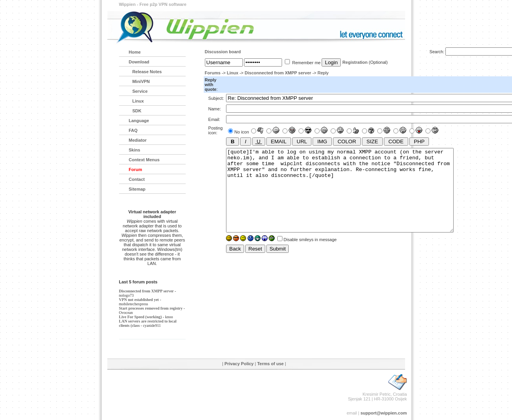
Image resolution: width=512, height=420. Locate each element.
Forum (136, 169)
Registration (355, 62)
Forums (213, 73)
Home (135, 52)
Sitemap (137, 189)
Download (139, 62)
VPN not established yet (139, 300)
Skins (135, 150)
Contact (137, 179)
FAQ (133, 130)
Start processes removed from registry (151, 308)
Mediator (138, 140)
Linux (232, 73)
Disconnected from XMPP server (278, 73)
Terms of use (270, 364)
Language (139, 121)
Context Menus (144, 160)
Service (138, 91)
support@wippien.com (384, 413)
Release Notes (145, 72)
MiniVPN (139, 81)
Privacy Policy (239, 364)
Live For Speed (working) (141, 317)
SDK (135, 111)
